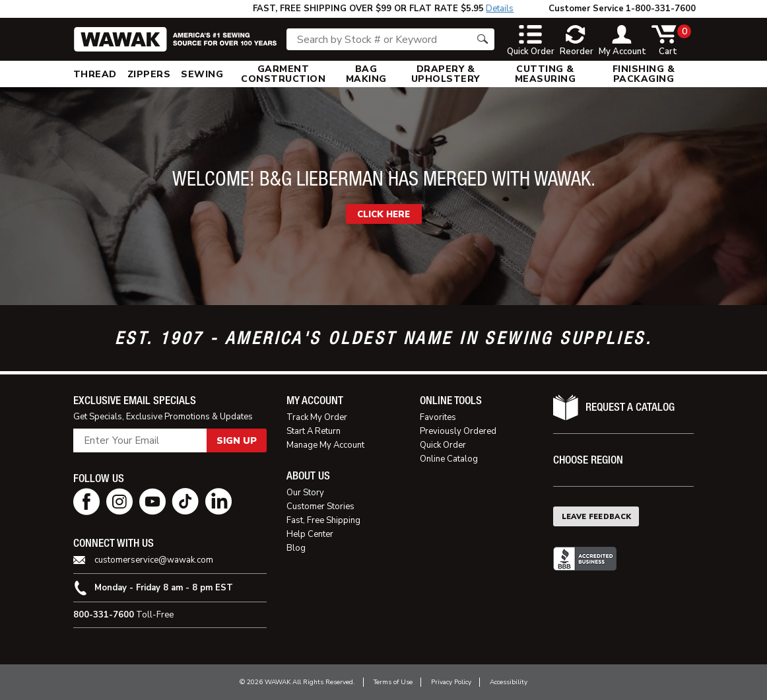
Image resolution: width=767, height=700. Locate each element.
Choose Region (588, 460)
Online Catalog (449, 459)
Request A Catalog (630, 407)
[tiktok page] (185, 502)
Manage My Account (325, 445)
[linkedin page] (218, 502)
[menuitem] (95, 74)
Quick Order (443, 445)
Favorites (438, 417)
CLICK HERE (383, 215)
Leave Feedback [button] (597, 517)
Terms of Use (393, 682)
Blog (296, 548)
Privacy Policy (451, 682)
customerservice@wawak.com (154, 560)
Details (500, 9)
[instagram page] (119, 502)
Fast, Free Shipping (323, 520)
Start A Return (314, 431)
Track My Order (317, 417)
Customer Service (586, 9)
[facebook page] (86, 502)
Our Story (305, 493)
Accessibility (509, 682)
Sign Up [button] (237, 441)
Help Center (310, 534)
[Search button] (483, 39)
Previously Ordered (458, 431)
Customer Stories (320, 507)
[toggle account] (622, 41)
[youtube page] (152, 502)
